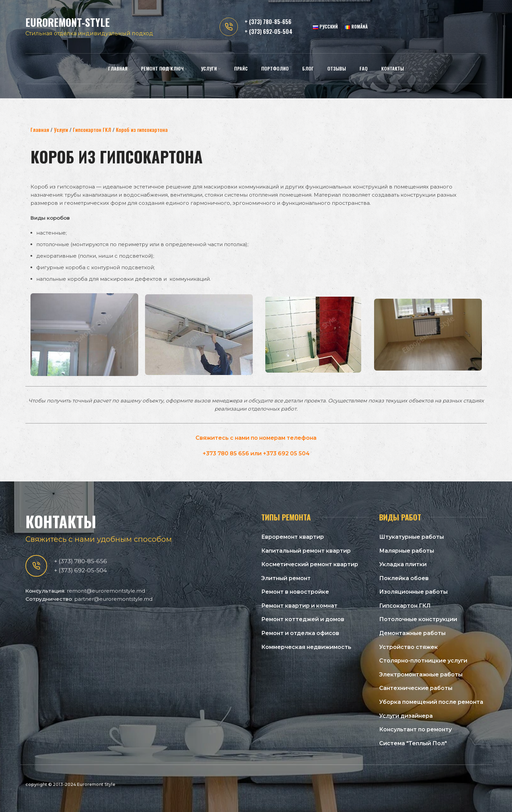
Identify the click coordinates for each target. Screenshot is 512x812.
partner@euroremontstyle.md (113, 599)
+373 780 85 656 (226, 453)
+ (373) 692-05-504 (269, 32)
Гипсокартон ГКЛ (92, 130)
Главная (40, 130)
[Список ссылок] (315, 537)
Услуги (61, 130)
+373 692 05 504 (286, 453)
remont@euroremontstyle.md (106, 591)
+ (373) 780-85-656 (268, 22)
